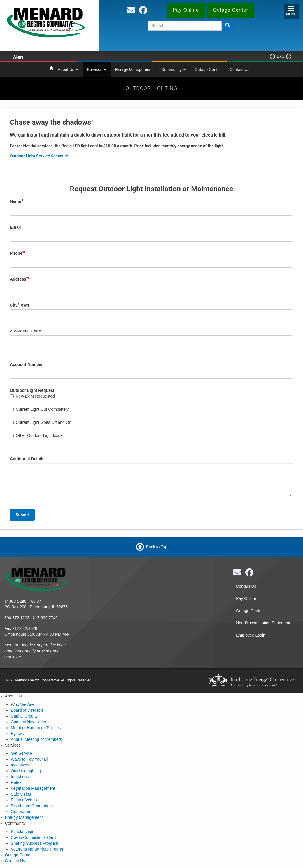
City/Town (20, 305)
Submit (22, 515)
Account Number (26, 364)
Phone (16, 253)
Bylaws (17, 734)
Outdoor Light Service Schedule (39, 156)
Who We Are (22, 704)
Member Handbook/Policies (36, 728)
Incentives (20, 765)
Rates (16, 782)
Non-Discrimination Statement (263, 623)
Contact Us (239, 70)
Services (97, 70)
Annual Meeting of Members (36, 739)
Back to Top (157, 547)
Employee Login (251, 635)
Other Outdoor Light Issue (36, 435)
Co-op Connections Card (33, 837)
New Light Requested (32, 396)
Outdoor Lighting (26, 771)
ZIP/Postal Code (26, 331)
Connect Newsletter (29, 722)
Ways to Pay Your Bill (30, 759)
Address (18, 279)
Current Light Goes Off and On (41, 422)
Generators (21, 812)
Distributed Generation (31, 806)
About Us (68, 70)
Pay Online (246, 598)
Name (15, 201)
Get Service (21, 753)
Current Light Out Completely (39, 409)
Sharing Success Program (35, 843)
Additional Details (27, 459)
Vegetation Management (33, 788)
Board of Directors (27, 710)
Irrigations (20, 777)
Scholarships (22, 832)
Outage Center (208, 70)
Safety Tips (21, 794)
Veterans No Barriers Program (38, 849)
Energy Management (134, 70)
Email (15, 227)
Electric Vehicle (25, 800)
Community (174, 70)
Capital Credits (24, 716)
